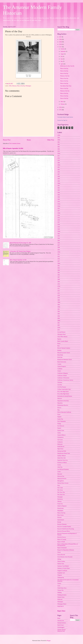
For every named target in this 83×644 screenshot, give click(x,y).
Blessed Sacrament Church (64, 353)
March (62, 102)
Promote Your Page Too (62, 120)
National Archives (62, 623)
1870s (59, 154)
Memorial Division (62, 479)
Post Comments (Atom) (15, 143)
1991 (59, 309)
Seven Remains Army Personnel (65, 557)
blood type (60, 357)
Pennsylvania (61, 508)
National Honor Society (63, 483)
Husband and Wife (62, 451)
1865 (59, 147)
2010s (59, 328)
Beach (59, 344)
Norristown (60, 499)
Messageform (61, 481)
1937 (59, 222)
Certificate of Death (62, 376)
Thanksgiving (61, 577)
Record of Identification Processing (66, 529)
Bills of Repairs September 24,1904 (13, 148)
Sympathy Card (61, 573)
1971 (59, 289)
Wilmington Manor (62, 604)
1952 (59, 257)
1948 (59, 247)
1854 (59, 138)
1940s (59, 231)
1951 (59, 254)
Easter (59, 414)
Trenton (59, 583)
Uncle (59, 586)
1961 (59, 266)
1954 (59, 259)
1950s (10, 86)
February (63, 104)
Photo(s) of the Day (65, 76)
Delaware (14, 86)
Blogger (49, 641)
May (62, 61)
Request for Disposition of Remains (66, 550)
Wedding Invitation (62, 595)
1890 (59, 163)
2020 (60, 39)
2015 (60, 110)
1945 (59, 241)
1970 (59, 284)
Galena (59, 433)
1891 (59, 167)
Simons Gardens (61, 561)
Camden (59, 364)
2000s (59, 321)
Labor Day (60, 467)
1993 (59, 314)
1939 (59, 227)
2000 (59, 318)
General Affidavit (61, 435)
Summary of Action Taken (64, 568)
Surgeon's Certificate (62, 571)
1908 (59, 197)
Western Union (61, 597)
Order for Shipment (62, 506)
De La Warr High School (63, 394)
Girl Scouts (60, 440)
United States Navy (62, 588)
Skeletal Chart (61, 564)
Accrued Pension (61, 332)
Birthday (59, 350)
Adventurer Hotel (61, 334)
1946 (59, 243)
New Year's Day (61, 492)
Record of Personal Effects (64, 531)
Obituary (59, 501)
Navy (59, 485)
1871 (59, 156)
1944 (59, 238)
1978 (59, 295)
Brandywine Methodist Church (65, 360)
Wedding (59, 593)
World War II (60, 606)
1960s (59, 263)
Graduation (60, 442)
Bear (59, 346)
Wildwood (60, 599)
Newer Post (7, 140)
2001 (59, 323)
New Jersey (60, 490)
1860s (59, 140)
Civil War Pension (62, 387)
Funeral (59, 428)
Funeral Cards (61, 431)
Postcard (59, 517)
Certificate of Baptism (63, 373)
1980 (59, 300)
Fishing (59, 424)
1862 (59, 144)
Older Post (51, 140)
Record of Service (62, 537)
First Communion (62, 421)
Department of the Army (63, 401)
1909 (59, 199)
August (62, 54)
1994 (59, 316)
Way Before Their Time (66, 86)
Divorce (59, 408)
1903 (59, 190)
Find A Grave (61, 625)
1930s (59, 213)
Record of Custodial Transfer (64, 527)
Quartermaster (61, 520)
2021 (60, 37)
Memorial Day (61, 476)
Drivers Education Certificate (64, 412)
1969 (59, 282)
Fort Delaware (61, 426)
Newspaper (60, 497)
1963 (59, 268)
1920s (59, 206)
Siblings (59, 559)
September (63, 51)
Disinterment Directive (63, 405)
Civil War (60, 385)
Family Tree (60, 419)
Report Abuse (61, 611)
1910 (59, 202)
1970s (59, 286)
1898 (59, 176)
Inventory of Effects (62, 463)
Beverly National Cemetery (64, 348)
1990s (59, 307)
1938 (59, 224)
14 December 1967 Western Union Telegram (20, 251)
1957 (59, 261)
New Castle (60, 488)
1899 (59, 179)
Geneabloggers (61, 627)
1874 (59, 158)
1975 (59, 293)
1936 (59, 220)
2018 (60, 44)
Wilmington (28, 86)
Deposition (60, 403)
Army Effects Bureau (62, 337)
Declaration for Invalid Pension (65, 396)
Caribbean (60, 369)
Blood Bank (60, 355)
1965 (59, 273)
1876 (59, 160)
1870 (59, 151)
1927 (59, 211)
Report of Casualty (62, 539)
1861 (59, 142)
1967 (59, 277)
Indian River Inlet (62, 458)
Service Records (61, 555)
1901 (59, 186)
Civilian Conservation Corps (64, 389)
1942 (59, 234)
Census (59, 371)
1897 (59, 174)
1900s (59, 183)
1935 (59, 218)
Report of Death (61, 542)
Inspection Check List (63, 460)
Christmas (60, 382)
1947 (59, 245)
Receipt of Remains (62, 524)
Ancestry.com (61, 621)
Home (29, 140)
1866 (59, 149)
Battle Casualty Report (63, 341)
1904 (59, 193)
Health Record (61, 447)
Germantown (60, 437)
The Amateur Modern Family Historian (65, 117)
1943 (59, 236)
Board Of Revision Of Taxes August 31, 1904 (20, 243)
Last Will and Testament (63, 469)
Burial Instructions (62, 362)
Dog (58, 410)
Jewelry (59, 465)
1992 (59, 311)
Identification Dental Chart (64, 453)
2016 (60, 107)
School (59, 552)
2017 (60, 47)
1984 (59, 305)
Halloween (60, 444)
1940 (59, 229)
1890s (59, 165)
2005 (59, 325)
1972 (59, 291)
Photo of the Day (21, 86)
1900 (59, 181)
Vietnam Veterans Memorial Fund (61, 630)
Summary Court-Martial (63, 566)
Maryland (60, 474)
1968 (59, 279)
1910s (59, 204)
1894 (59, 172)
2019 (60, 42)
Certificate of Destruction (63, 378)
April (62, 64)
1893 (59, 170)
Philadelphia (60, 511)
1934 (59, 215)
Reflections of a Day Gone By (67, 66)
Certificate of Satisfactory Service (65, 380)
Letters (59, 472)
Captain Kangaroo (62, 366)
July (62, 56)
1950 (59, 250)
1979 (59, 298)
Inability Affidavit (62, 456)
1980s (59, 302)
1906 (59, 195)
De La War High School (63, 392)
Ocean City (60, 504)
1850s (59, 135)
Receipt (59, 522)
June (62, 59)
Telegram (60, 575)
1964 (59, 270)
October (63, 49)
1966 (59, 275)
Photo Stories (61, 515)
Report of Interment (62, 548)
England (59, 417)
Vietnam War (60, 590)
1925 (59, 209)
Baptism (59, 339)
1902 (59, 188)
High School (60, 449)
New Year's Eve (61, 495)
